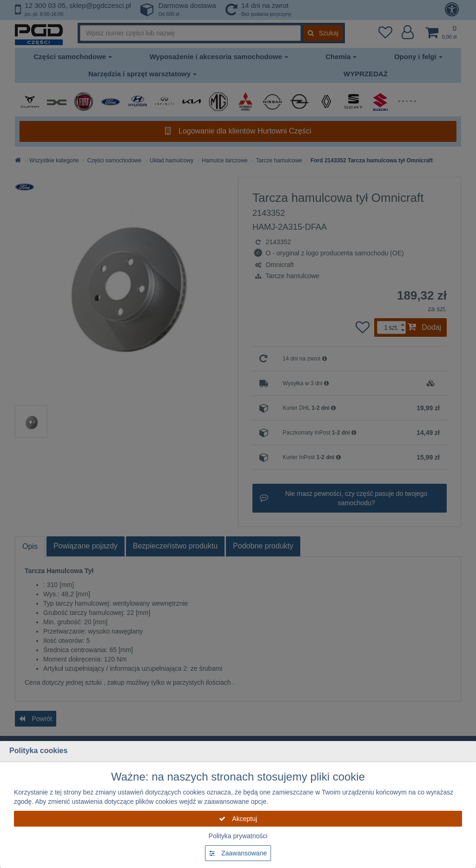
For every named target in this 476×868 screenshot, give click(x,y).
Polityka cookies (38, 751)
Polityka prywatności (238, 836)
